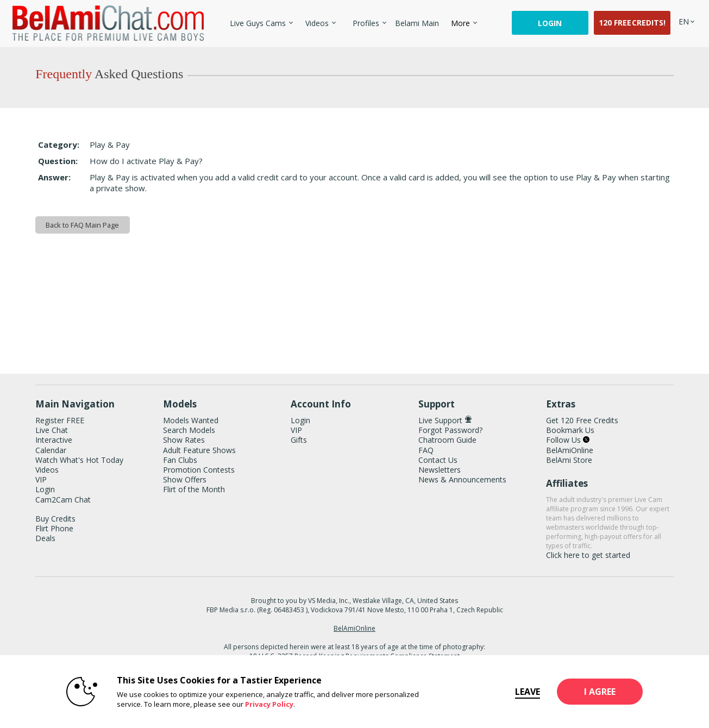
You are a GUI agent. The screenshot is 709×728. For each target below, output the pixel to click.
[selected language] (684, 21)
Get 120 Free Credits (582, 420)
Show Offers (185, 479)
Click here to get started (588, 555)
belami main (417, 23)
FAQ (426, 450)
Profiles (366, 23)
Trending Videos (301, 17)
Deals (45, 538)
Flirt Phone (54, 528)
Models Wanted (191, 420)
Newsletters (440, 470)
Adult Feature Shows (199, 450)
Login (550, 23)
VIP (41, 479)
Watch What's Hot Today (79, 460)
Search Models (189, 430)
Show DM (0, 343)
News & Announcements (462, 479)
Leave (509, 692)
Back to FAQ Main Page (82, 225)
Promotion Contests (199, 470)
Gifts (299, 440)
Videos (317, 23)
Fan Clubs (180, 460)
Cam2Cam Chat (63, 500)
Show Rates (184, 440)
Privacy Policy (250, 704)
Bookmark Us (570, 430)
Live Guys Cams (258, 23)
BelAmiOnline (570, 450)
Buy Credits (55, 519)
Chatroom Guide (447, 440)
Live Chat (52, 430)
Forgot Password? (450, 430)
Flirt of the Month (194, 489)
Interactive (54, 440)
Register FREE (60, 420)
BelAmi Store (569, 460)
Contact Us (438, 460)
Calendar (51, 450)
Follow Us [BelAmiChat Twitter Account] (568, 440)
